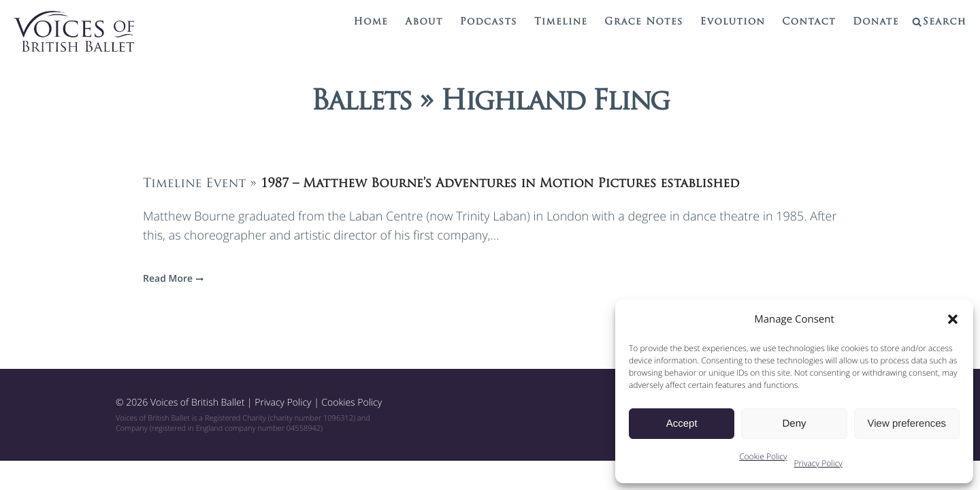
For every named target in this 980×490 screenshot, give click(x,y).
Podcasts (489, 22)
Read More (171, 279)
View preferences (907, 424)
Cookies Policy (352, 403)
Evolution (733, 22)
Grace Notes (643, 22)
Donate (876, 22)
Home (371, 22)
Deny (794, 424)
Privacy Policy (818, 463)
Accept (682, 424)
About (424, 22)
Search (945, 22)
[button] (953, 319)
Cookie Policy (763, 456)
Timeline (561, 22)
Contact (809, 22)
